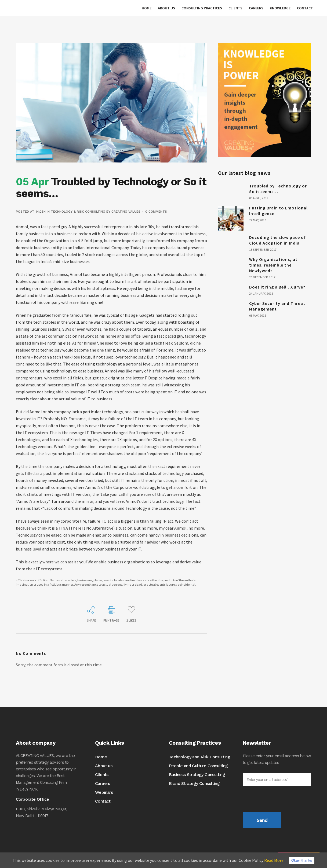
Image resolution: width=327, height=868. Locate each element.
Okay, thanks (302, 860)
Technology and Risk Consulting (199, 757)
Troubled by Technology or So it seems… (278, 189)
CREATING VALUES (126, 212)
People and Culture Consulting (198, 766)
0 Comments (156, 212)
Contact (103, 801)
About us (104, 766)
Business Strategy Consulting (197, 775)
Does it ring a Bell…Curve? (277, 287)
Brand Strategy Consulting (194, 783)
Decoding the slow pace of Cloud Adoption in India (277, 240)
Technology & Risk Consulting (78, 212)
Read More (274, 860)
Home (101, 757)
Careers (103, 783)
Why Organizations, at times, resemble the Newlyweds (273, 265)
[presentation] (284, 802)
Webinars (104, 792)
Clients (102, 775)
